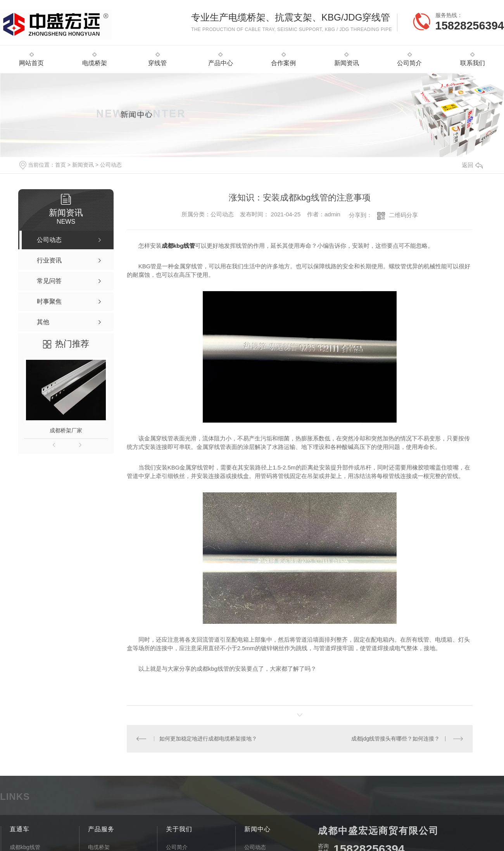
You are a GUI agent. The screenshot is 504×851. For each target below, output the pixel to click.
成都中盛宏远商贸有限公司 (378, 830)
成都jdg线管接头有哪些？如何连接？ (396, 739)
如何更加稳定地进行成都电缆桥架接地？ (208, 739)
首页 (60, 165)
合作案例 (283, 63)
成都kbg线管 (179, 246)
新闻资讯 (347, 63)
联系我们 (473, 63)
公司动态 (111, 165)
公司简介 (409, 63)
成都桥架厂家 (66, 430)
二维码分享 (403, 215)
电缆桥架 (95, 63)
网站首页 (31, 63)
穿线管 (157, 63)
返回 (472, 165)
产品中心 (221, 63)
